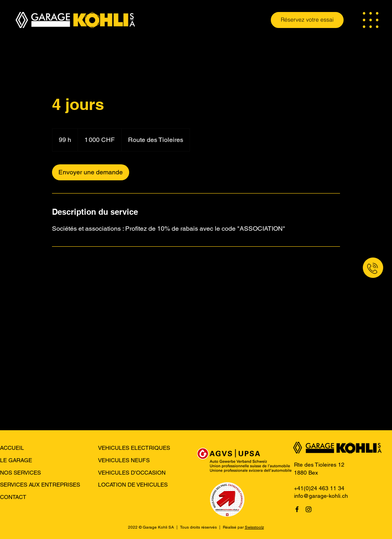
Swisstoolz (254, 527)
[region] (350, 270)
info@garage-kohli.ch (321, 496)
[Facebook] (297, 509)
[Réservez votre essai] (307, 20)
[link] (91, 172)
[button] (371, 20)
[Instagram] (309, 509)
